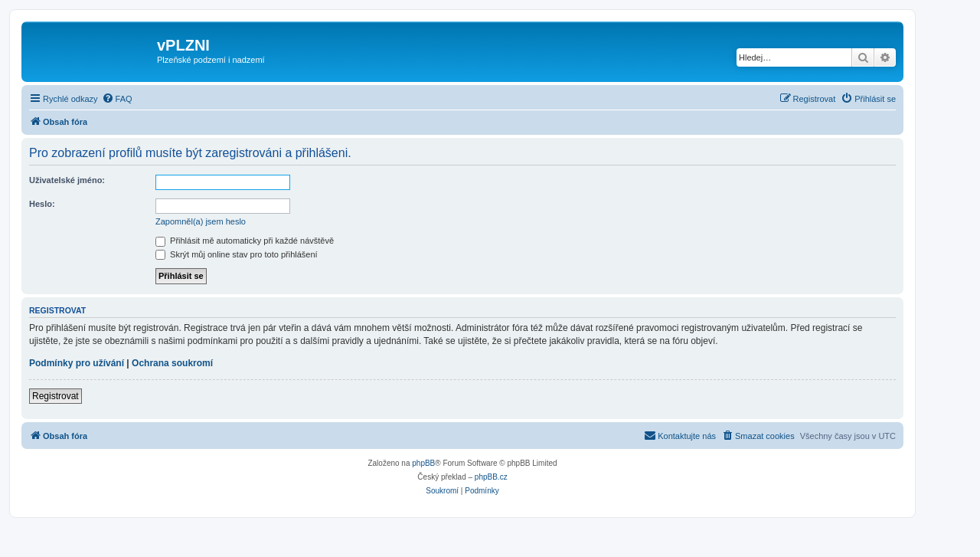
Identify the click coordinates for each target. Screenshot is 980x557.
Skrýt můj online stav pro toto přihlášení (237, 254)
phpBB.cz (491, 477)
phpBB (423, 463)
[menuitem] (117, 99)
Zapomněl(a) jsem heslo (201, 221)
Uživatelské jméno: (67, 180)
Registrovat (56, 396)
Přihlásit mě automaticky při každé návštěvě (245, 241)
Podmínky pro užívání (77, 363)
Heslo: (42, 204)
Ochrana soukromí (172, 363)
